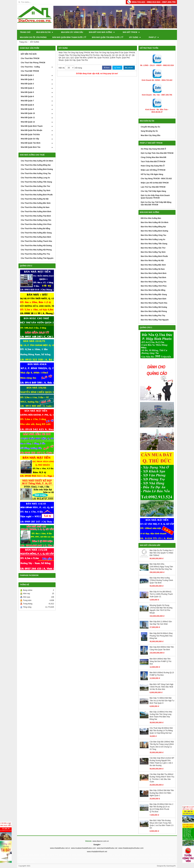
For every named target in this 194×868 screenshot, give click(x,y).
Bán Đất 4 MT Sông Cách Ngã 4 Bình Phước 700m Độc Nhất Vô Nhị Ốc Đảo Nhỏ (161, 687)
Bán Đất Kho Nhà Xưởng (100, 32)
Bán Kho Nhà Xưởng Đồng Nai (153, 227)
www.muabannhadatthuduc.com (83, 848)
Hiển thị (62, 68)
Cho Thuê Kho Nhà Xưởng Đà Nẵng (35, 229)
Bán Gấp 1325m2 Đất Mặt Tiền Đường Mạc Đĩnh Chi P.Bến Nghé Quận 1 (162, 793)
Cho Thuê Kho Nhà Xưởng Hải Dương (36, 246)
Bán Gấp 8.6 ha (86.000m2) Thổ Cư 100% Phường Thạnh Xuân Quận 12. (161, 594)
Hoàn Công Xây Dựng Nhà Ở (153, 166)
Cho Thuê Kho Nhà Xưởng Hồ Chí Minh (37, 161)
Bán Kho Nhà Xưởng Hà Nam (153, 269)
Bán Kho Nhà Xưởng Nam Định (153, 299)
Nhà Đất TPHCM (127, 32)
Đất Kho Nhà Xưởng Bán (151, 218)
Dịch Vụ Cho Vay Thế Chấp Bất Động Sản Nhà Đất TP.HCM (156, 203)
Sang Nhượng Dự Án (149, 131)
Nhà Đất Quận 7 (37, 101)
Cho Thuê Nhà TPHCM (30, 58)
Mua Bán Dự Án (45, 32)
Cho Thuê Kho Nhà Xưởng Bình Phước (37, 195)
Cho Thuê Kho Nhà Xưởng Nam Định (36, 237)
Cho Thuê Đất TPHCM (30, 71)
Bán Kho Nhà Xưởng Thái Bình (153, 278)
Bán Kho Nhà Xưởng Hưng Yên (154, 282)
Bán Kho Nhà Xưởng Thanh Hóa (154, 303)
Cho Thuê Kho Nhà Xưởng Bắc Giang (36, 233)
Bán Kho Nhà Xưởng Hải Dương (154, 307)
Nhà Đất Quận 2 (37, 79)
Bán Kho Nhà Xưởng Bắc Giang (154, 295)
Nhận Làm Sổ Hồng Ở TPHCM (153, 170)
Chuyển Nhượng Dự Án (150, 127)
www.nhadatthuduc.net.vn (60, 848)
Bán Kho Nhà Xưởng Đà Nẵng (153, 290)
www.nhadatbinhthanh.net (97, 852)
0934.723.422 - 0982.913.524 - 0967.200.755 (154, 2)
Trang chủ (25, 32)
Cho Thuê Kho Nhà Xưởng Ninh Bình (36, 212)
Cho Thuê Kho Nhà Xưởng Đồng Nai (36, 165)
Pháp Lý (119, 37)
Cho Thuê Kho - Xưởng (37, 67)
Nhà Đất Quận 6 (37, 96)
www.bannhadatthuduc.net (107, 848)
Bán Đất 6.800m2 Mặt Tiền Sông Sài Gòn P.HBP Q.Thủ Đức (160, 661)
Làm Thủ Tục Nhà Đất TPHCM (153, 187)
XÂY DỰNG (102, 37)
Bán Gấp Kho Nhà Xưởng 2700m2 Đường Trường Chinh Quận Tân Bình (161, 580)
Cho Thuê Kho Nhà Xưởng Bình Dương (37, 169)
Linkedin (129, 68)
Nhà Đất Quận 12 (37, 122)
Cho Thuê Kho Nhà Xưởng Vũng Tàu (36, 173)
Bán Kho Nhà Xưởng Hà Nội (152, 261)
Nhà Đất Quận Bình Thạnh (37, 126)
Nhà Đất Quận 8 (37, 105)
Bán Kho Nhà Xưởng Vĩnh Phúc (154, 286)
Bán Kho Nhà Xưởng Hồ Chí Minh (155, 222)
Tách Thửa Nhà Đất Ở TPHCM (153, 162)
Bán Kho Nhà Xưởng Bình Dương (154, 231)
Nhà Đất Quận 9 (37, 109)
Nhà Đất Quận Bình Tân (37, 147)
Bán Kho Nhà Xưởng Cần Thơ (153, 248)
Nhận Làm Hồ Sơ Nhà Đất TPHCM (155, 183)
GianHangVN (171, 866)
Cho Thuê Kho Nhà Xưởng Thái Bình (36, 216)
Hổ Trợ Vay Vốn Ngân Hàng (152, 174)
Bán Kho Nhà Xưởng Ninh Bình (154, 273)
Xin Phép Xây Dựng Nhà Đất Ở (153, 149)
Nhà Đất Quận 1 (37, 75)
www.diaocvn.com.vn (101, 841)
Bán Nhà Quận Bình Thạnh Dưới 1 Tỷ (37, 37)
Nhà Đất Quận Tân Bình (37, 143)
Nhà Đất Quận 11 (37, 118)
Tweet (117, 68)
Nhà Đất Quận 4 (37, 88)
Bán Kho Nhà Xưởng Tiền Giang (154, 244)
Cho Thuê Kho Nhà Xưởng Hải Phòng (36, 250)
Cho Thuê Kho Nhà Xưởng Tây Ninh (36, 190)
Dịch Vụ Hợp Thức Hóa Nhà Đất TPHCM (157, 153)
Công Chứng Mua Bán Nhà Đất (153, 157)
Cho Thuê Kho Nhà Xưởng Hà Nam (35, 207)
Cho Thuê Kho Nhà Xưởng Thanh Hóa (36, 241)
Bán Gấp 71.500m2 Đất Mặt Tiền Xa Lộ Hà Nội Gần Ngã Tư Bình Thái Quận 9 (162, 700)
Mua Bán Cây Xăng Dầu (70, 32)
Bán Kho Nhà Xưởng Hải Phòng (154, 311)
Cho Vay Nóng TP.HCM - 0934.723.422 (156, 179)
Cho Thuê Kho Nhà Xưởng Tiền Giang (36, 182)
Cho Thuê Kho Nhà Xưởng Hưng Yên (36, 220)
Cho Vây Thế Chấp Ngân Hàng (153, 191)
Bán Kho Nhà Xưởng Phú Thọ (153, 316)
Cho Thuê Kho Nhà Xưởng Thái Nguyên (37, 258)
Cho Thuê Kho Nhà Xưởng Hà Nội (35, 199)
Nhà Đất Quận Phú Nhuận (37, 130)
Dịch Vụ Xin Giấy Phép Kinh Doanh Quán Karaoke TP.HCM (155, 197)
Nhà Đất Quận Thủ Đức (37, 135)
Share (107, 68)
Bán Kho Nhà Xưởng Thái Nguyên (155, 320)
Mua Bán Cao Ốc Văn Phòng (154, 32)
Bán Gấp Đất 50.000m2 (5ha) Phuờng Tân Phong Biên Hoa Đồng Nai (161, 636)
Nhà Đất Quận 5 (37, 92)
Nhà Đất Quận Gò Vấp (37, 139)
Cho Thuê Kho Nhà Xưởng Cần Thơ (35, 186)
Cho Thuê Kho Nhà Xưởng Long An (35, 178)
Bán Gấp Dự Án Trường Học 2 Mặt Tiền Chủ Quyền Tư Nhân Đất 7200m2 (161, 553)
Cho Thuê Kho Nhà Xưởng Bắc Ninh (36, 203)
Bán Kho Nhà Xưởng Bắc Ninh (153, 265)
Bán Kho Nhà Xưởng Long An (153, 239)
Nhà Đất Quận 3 (37, 84)
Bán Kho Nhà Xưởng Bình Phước (154, 256)
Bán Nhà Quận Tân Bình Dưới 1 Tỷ (75, 37)
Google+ (97, 845)
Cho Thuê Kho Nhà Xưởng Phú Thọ (35, 254)
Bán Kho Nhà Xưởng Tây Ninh (153, 252)
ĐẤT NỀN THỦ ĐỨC (29, 54)
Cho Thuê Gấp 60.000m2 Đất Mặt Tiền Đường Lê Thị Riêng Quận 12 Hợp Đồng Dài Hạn (161, 731)
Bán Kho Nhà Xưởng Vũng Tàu (153, 235)
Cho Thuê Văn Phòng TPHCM (33, 63)
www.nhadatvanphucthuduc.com (131, 848)
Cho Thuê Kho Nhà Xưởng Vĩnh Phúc (36, 224)
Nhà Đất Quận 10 (37, 113)
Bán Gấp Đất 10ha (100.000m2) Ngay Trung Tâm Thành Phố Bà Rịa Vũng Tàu (161, 567)
